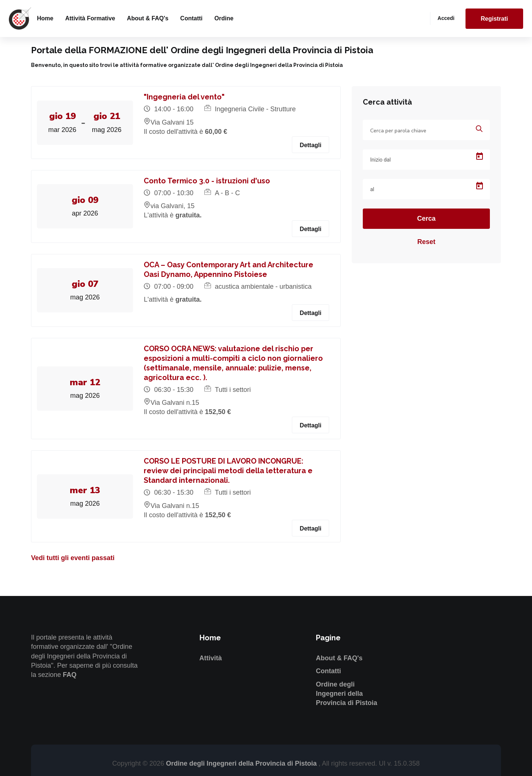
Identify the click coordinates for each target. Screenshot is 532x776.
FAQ (70, 675)
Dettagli (311, 145)
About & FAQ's (148, 18)
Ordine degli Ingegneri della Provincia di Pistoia (347, 694)
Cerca (426, 218)
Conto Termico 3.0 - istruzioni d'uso (207, 181)
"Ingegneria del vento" (185, 97)
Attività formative (90, 18)
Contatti (191, 18)
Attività (211, 658)
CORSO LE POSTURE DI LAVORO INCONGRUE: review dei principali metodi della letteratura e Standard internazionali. (229, 471)
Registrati (494, 19)
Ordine (224, 18)
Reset (426, 242)
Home (45, 18)
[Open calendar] (480, 156)
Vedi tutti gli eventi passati (73, 558)
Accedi (446, 18)
